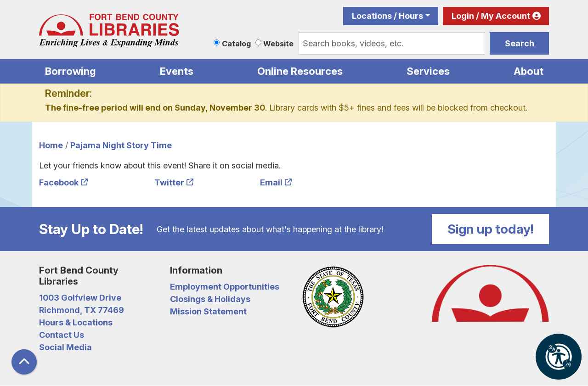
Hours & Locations (76, 322)
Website (278, 44)
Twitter (169, 182)
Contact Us (62, 335)
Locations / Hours (387, 16)
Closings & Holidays (210, 299)
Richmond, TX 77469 (82, 310)
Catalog (236, 44)
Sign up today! (491, 229)
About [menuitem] (529, 71)
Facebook (59, 182)
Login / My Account (491, 16)
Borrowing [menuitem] (71, 71)
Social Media (65, 347)
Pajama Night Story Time (121, 145)
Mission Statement (208, 311)
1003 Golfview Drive (80, 298)
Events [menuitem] (177, 71)
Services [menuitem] (428, 71)
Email (271, 182)
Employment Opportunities (225, 287)
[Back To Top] (24, 362)
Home (51, 145)
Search (520, 43)
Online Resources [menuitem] (300, 71)
